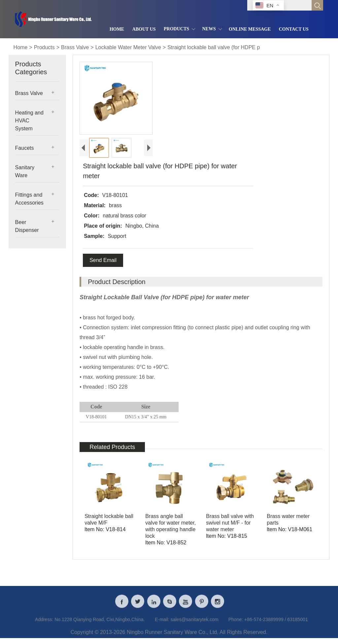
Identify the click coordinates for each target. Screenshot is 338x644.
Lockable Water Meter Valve (128, 47)
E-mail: (162, 624)
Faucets (25, 148)
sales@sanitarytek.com (195, 624)
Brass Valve (75, 47)
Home (21, 47)
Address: (44, 624)
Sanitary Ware (25, 171)
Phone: (236, 624)
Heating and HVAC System (29, 121)
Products (44, 47)
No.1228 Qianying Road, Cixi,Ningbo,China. (100, 624)
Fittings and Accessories (29, 199)
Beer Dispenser (27, 226)
